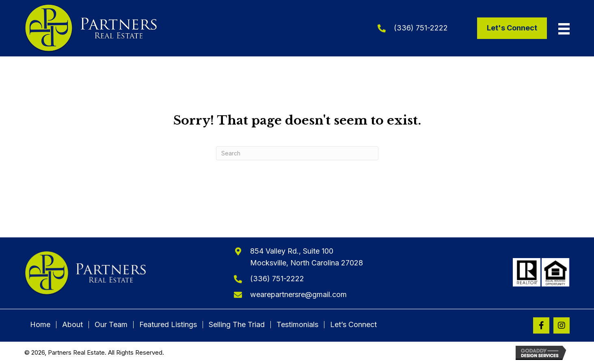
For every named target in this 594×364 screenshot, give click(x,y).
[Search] (297, 153)
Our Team (111, 325)
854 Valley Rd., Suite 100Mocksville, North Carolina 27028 (307, 257)
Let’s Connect (353, 325)
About (72, 325)
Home (40, 325)
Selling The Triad (237, 325)
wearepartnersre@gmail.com (298, 294)
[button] (541, 325)
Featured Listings (168, 325)
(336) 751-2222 (421, 28)
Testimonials (297, 325)
